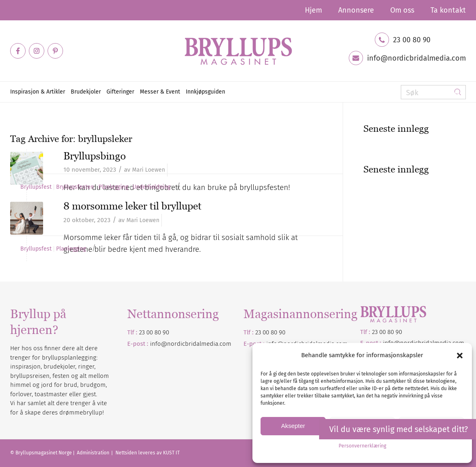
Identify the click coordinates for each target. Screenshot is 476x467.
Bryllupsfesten (75, 187)
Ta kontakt (448, 10)
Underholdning (151, 187)
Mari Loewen (149, 170)
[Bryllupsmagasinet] (238, 51)
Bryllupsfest (36, 187)
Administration (94, 453)
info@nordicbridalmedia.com (416, 58)
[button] (460, 356)
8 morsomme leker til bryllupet (133, 206)
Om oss (402, 10)
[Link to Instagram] (37, 51)
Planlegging (113, 187)
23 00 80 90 (412, 40)
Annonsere (356, 10)
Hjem (313, 10)
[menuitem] (313, 10)
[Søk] (433, 92)
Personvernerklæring (362, 446)
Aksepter (293, 426)
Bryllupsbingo (95, 156)
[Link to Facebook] (18, 51)
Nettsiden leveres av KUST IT (148, 453)
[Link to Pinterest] (55, 51)
